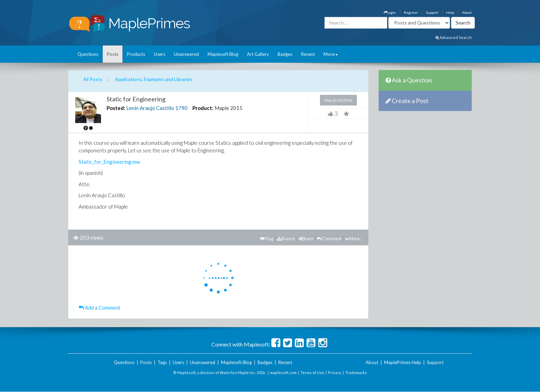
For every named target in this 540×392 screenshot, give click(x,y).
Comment (329, 239)
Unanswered (186, 54)
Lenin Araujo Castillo (150, 108)
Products (136, 54)
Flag (267, 239)
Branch (286, 239)
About (467, 12)
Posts (113, 54)
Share (306, 239)
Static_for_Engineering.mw (109, 162)
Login (390, 12)
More (331, 54)
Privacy (335, 373)
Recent (308, 54)
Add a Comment (99, 308)
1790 (181, 108)
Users (159, 54)
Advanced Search (454, 37)
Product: (203, 108)
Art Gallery (258, 54)
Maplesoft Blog (223, 54)
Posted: (116, 108)
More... (354, 239)
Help (450, 12)
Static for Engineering (136, 99)
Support (432, 12)
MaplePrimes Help (403, 362)
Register (411, 12)
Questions (88, 54)
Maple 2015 (228, 108)
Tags (162, 362)
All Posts (93, 79)
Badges (285, 54)
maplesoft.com (283, 373)
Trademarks (356, 373)
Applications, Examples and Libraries (154, 79)
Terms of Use (312, 373)
